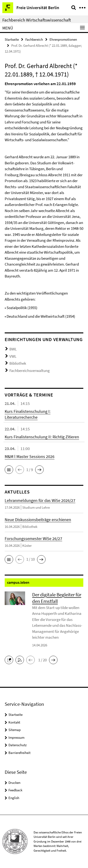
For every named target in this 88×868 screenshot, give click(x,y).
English (14, 798)
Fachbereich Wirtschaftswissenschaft (37, 20)
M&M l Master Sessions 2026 (30, 456)
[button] (9, 470)
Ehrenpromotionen (63, 39)
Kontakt (14, 722)
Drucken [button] (14, 783)
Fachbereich (34, 39)
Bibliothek (18, 363)
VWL (13, 356)
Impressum (16, 737)
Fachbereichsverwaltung (30, 371)
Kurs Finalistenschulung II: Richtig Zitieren (42, 437)
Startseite (12, 39)
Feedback (15, 790)
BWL (13, 349)
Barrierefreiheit (19, 753)
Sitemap (15, 730)
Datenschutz (17, 745)
